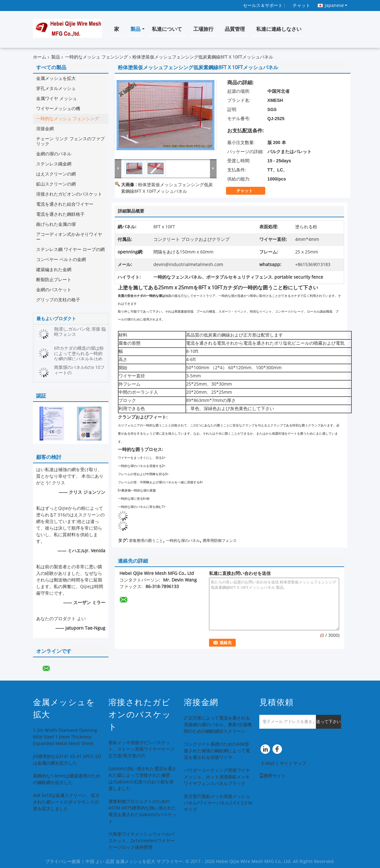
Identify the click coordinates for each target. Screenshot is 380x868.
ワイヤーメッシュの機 (58, 109)
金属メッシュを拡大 (56, 78)
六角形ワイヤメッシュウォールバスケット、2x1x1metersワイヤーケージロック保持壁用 (142, 841)
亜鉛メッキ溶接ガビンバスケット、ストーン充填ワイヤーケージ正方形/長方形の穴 (141, 749)
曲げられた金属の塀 (56, 224)
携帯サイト (273, 776)
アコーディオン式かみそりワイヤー (69, 237)
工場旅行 (203, 29)
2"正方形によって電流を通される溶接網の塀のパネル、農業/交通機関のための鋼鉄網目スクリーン (218, 725)
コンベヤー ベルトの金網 (61, 260)
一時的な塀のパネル (183, 541)
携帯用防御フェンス (220, 541)
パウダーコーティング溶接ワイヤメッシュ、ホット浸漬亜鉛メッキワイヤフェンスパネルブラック (217, 777)
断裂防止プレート (54, 280)
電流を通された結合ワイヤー (65, 204)
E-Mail (268, 763)
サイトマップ (293, 763)
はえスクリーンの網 (56, 174)
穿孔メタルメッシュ (56, 89)
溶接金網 (45, 129)
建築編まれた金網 (54, 270)
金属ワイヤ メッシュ (57, 99)
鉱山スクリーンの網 (56, 184)
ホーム (40, 57)
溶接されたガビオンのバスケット (69, 194)
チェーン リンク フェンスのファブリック (70, 141)
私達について (167, 29)
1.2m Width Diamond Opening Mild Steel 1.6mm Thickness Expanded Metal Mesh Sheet (65, 737)
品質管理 (235, 29)
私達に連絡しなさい (279, 29)
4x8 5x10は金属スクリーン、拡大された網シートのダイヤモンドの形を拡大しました (66, 802)
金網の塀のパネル (54, 154)
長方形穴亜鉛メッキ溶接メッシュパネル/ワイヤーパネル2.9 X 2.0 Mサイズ (218, 803)
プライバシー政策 (63, 862)
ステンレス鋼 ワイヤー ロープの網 (70, 250)
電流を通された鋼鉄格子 (60, 214)
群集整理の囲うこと (146, 541)
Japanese (336, 5)
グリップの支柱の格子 (58, 300)
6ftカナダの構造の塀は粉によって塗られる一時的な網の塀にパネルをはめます (79, 356)
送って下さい (328, 722)
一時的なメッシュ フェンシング (96, 57)
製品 (135, 29)
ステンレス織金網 (54, 164)
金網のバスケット (54, 290)
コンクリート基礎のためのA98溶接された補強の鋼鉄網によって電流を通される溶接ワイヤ (217, 751)
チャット (301, 6)
